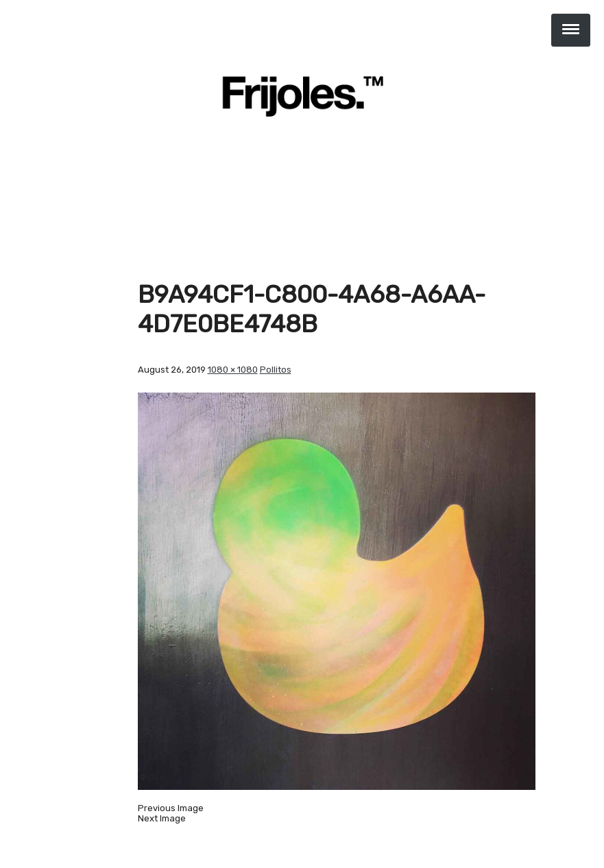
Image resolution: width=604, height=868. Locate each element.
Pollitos (276, 370)
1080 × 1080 (233, 370)
